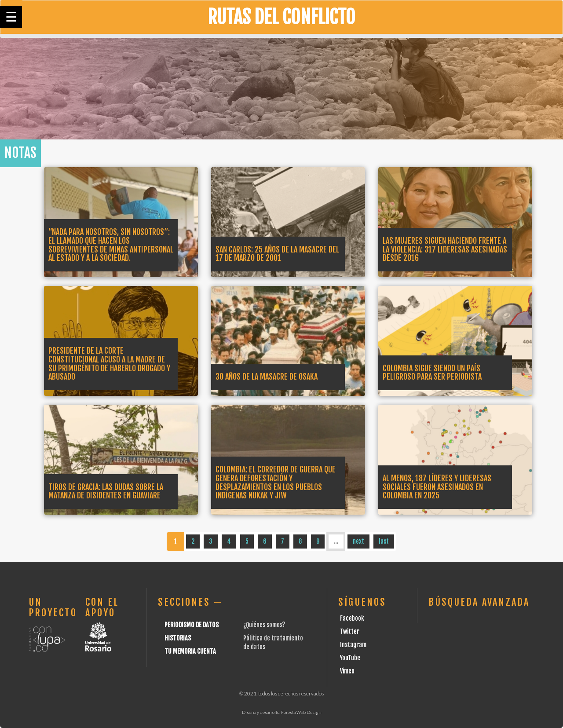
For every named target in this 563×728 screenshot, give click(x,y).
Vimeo (347, 671)
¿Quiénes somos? (264, 625)
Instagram (353, 645)
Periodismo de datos (192, 625)
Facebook (352, 618)
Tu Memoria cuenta (190, 651)
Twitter (350, 631)
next (358, 541)
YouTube (350, 658)
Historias (178, 638)
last (384, 541)
